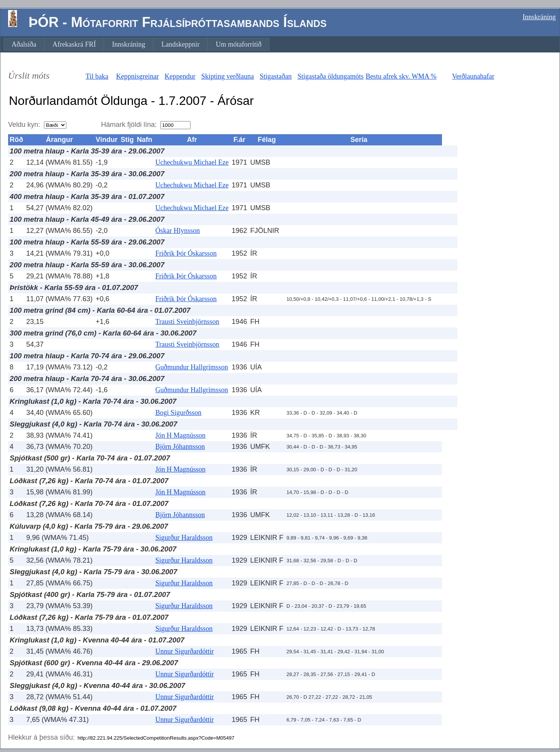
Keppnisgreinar (137, 76)
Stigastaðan (276, 76)
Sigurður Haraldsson (184, 538)
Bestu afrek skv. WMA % (401, 76)
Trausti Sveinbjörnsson (187, 322)
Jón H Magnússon (180, 435)
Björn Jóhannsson (180, 447)
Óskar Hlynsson (178, 231)
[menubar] (137, 44)
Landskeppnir (180, 44)
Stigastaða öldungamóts (330, 76)
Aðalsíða (24, 44)
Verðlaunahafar (473, 76)
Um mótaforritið (238, 44)
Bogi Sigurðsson (179, 413)
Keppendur (180, 76)
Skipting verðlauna (228, 76)
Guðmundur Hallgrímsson (192, 367)
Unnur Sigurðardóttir (185, 651)
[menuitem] (24, 44)
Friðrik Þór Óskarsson (186, 253)
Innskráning (539, 17)
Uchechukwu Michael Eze (192, 162)
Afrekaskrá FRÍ (74, 44)
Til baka (97, 76)
